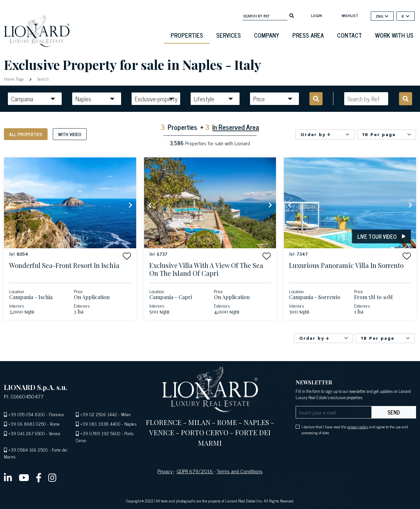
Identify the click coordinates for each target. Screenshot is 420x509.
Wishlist (350, 15)
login (316, 15)
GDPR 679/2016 (195, 471)
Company (267, 35)
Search (42, 79)
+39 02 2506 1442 (99, 414)
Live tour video (381, 236)
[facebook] (39, 477)
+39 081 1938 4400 (100, 424)
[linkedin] (8, 477)
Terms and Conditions (240, 471)
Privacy (166, 471)
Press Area (308, 35)
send (394, 412)
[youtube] (24, 477)
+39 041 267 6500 (27, 433)
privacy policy (358, 427)
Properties (187, 35)
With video (70, 134)
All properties (26, 134)
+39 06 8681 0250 (27, 424)
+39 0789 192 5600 (100, 433)
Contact (349, 35)
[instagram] (52, 477)
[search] (292, 15)
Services (229, 35)
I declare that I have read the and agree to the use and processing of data (355, 430)
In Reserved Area (236, 127)
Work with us (394, 35)
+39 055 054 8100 (27, 414)
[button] (127, 256)
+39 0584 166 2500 (28, 449)
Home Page (15, 79)
